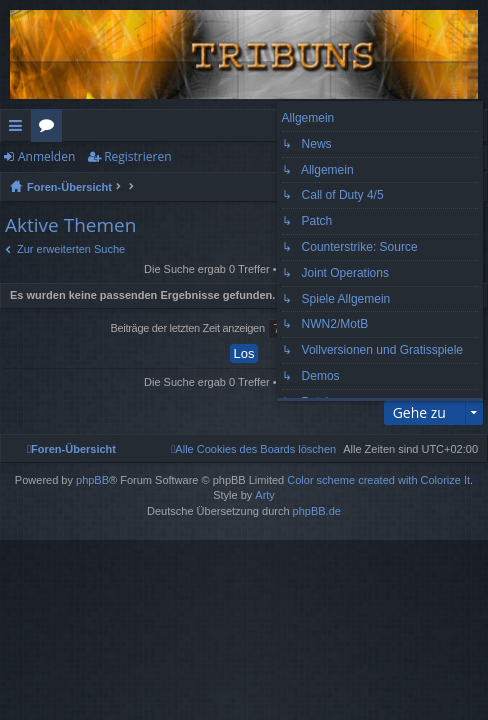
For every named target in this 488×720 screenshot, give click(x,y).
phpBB (92, 480)
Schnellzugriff (19, 129)
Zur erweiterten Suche (71, 249)
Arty (265, 495)
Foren (50, 129)
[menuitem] (253, 449)
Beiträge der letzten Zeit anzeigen (242, 329)
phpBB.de (317, 511)
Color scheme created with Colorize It (378, 480)
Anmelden (46, 156)
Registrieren (137, 156)
